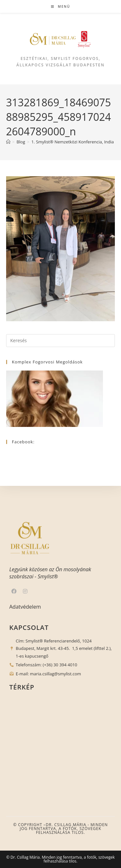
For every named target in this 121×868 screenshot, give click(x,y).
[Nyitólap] (8, 142)
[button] (8, 859)
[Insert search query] (61, 341)
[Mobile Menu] (61, 6)
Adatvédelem (25, 607)
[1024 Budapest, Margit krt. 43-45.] (61, 745)
